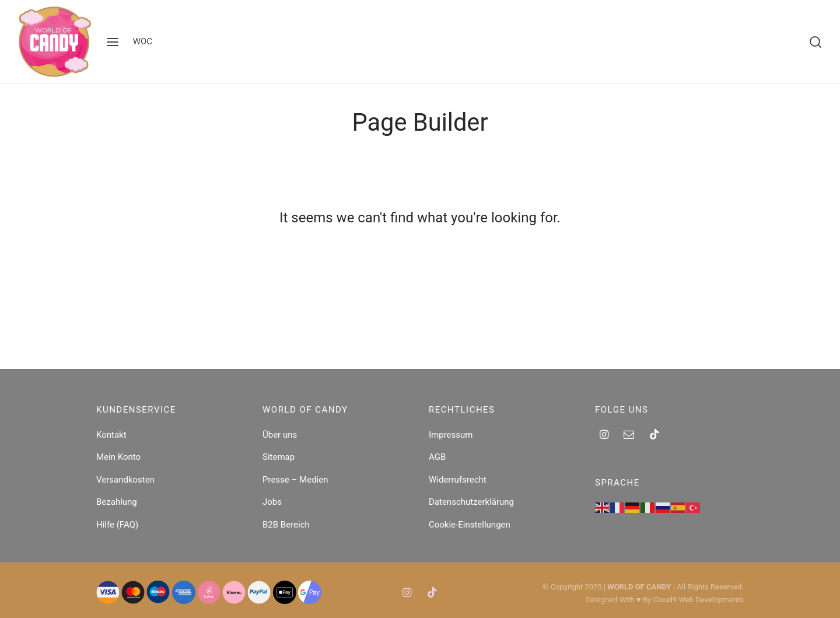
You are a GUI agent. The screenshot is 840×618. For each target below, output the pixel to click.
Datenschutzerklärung (471, 502)
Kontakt (111, 435)
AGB (437, 457)
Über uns (280, 435)
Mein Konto (118, 457)
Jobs (272, 502)
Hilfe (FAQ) (117, 525)
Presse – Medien (295, 480)
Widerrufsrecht (458, 480)
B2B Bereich (286, 525)
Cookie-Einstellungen (470, 525)
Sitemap (279, 457)
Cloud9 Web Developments (698, 600)
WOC (143, 41)
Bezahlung (117, 502)
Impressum (451, 435)
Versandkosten (125, 480)
